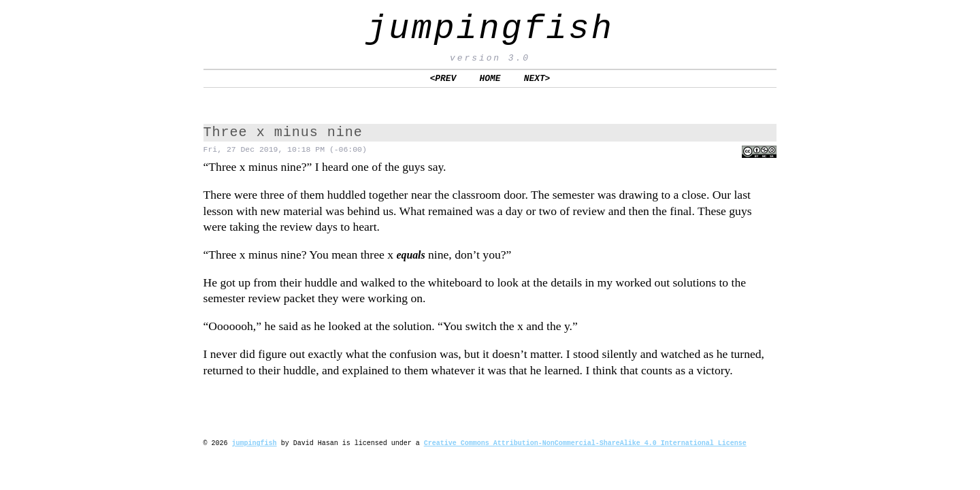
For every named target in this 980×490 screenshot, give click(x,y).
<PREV (443, 78)
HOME (490, 78)
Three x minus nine (283, 133)
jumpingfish (490, 29)
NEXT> (537, 78)
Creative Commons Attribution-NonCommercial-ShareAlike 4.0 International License (585, 443)
